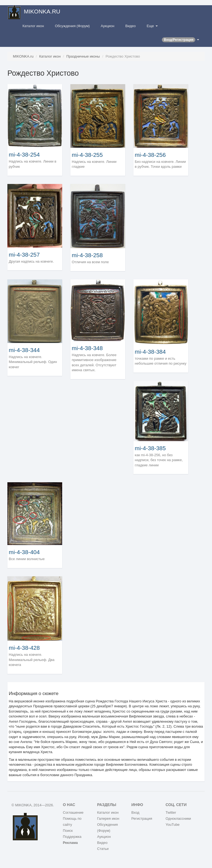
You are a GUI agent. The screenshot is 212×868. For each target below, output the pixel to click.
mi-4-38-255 (87, 155)
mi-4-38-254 (24, 154)
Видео (131, 26)
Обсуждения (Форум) (72, 26)
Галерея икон (108, 819)
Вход (135, 812)
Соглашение (73, 812)
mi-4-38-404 (24, 552)
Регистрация (142, 819)
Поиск (68, 831)
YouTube (173, 825)
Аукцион (108, 26)
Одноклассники (178, 819)
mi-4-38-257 (24, 255)
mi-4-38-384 (150, 352)
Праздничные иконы (83, 56)
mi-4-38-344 (24, 350)
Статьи (103, 849)
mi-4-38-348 (87, 348)
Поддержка (72, 837)
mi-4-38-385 (150, 448)
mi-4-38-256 (150, 155)
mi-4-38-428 (24, 648)
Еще (152, 26)
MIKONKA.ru (23, 56)
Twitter (171, 812)
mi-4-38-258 (87, 255)
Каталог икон (33, 26)
